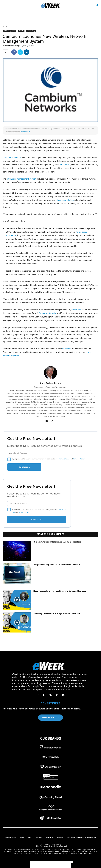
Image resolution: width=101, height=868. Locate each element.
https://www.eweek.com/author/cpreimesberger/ (50, 387)
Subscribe (24, 467)
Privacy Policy (79, 459)
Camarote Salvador (48, 313)
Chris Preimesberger (13, 46)
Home (5, 26)
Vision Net (76, 310)
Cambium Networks (12, 158)
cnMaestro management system (21, 179)
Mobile (21, 31)
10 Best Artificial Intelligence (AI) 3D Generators (57, 542)
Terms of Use (64, 459)
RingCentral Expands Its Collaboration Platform (57, 565)
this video (67, 349)
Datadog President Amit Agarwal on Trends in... (58, 614)
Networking (31, 31)
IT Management (10, 31)
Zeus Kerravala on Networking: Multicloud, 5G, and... (60, 591)
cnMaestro (64, 165)
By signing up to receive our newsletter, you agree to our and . (48, 459)
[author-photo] (51, 379)
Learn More (26, 132)
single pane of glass (65, 200)
